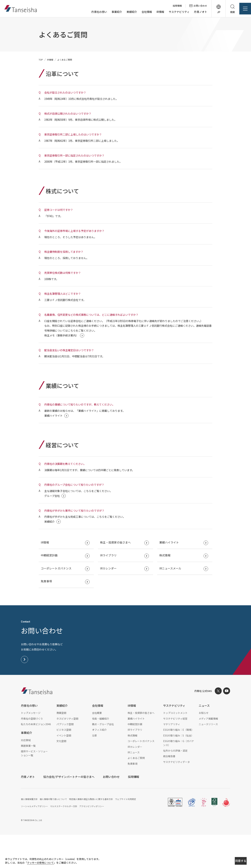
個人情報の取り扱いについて (53, 832)
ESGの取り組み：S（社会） (178, 769)
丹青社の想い (93, 12)
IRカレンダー (110, 601)
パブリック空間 (65, 757)
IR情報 (155, 12)
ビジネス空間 (64, 763)
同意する (229, 861)
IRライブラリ (110, 588)
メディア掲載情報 (208, 752)
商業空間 (61, 746)
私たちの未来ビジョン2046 (36, 757)
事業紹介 (111, 12)
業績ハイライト (171, 575)
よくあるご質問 (136, 791)
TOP (41, 60)
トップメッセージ (31, 746)
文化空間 (61, 774)
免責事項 (48, 614)
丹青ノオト (195, 12)
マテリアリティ (172, 757)
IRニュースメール (172, 601)
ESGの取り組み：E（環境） (178, 763)
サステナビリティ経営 (175, 752)
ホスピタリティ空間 (67, 752)
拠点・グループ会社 (103, 757)
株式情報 (167, 588)
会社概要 (97, 746)
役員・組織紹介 (101, 752)
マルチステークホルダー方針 (64, 839)
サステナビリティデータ (176, 795)
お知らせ (204, 746)
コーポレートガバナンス (58, 601)
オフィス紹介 (99, 763)
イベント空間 (64, 769)
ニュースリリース (208, 757)
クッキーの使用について (44, 863)
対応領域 (26, 773)
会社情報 (141, 12)
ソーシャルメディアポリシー (34, 839)
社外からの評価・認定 (175, 784)
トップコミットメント (175, 746)
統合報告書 (169, 789)
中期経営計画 (51, 588)
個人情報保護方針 (29, 832)
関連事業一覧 (28, 779)
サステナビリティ (173, 12)
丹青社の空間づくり (32, 752)
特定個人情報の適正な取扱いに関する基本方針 (91, 832)
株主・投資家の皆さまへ (117, 575)
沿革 (94, 769)
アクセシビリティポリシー (92, 839)
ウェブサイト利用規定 (125, 832)
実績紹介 (126, 12)
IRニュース (134, 786)
